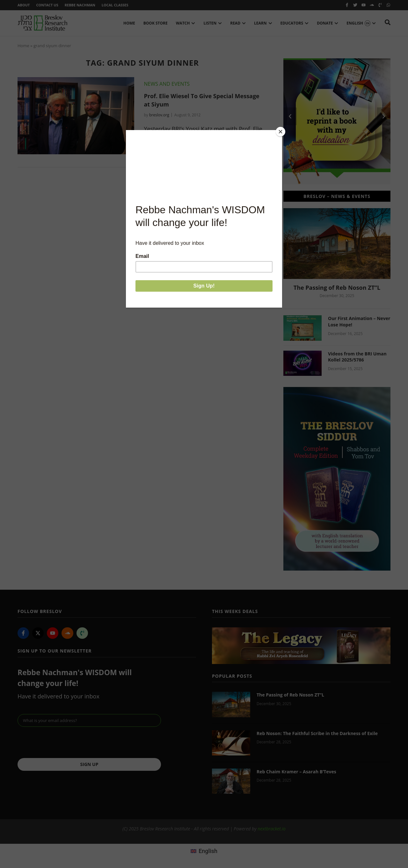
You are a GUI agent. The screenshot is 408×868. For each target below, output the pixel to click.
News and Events (167, 84)
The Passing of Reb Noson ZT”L (337, 288)
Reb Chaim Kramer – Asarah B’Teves (296, 772)
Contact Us (47, 5)
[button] (290, 116)
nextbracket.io (272, 829)
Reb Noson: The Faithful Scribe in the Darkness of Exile (317, 733)
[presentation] (66, 742)
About (24, 5)
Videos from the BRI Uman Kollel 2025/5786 (357, 357)
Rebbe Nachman (80, 5)
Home (23, 46)
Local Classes (115, 5)
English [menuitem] (208, 851)
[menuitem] (204, 851)
